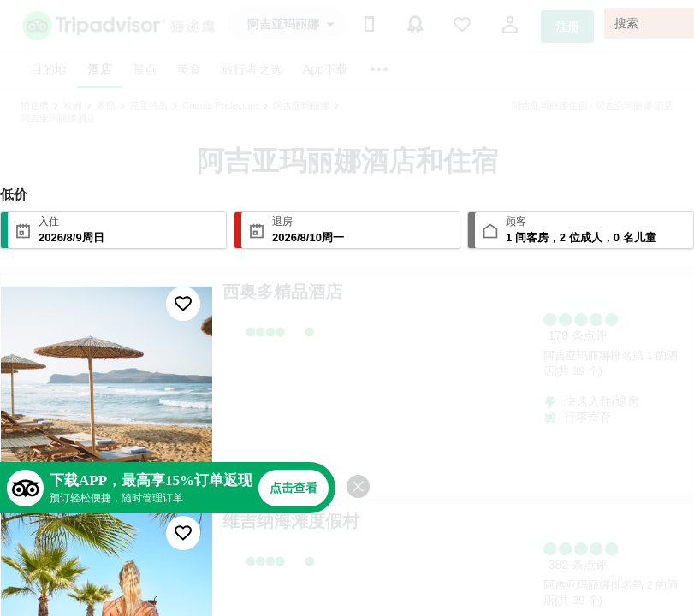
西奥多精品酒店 (282, 292)
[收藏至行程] (183, 304)
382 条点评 (578, 565)
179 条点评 (578, 335)
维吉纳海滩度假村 (291, 521)
